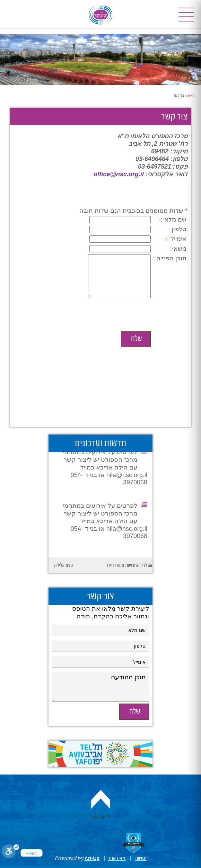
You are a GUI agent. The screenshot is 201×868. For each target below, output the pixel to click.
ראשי (191, 96)
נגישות (141, 859)
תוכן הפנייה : (170, 258)
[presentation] (134, 324)
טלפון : (177, 229)
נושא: (178, 249)
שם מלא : (174, 220)
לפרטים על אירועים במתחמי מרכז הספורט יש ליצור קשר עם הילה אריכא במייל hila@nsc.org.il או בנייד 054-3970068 (105, 469)
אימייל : (177, 239)
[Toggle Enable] (10, 852)
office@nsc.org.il (119, 174)
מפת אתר (117, 859)
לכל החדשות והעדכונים (127, 566)
